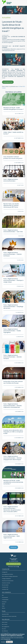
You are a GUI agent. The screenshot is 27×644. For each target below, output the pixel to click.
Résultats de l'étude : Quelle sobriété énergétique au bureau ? (13, 108)
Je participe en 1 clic (8, 82)
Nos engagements (6, 627)
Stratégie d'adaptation (6, 579)
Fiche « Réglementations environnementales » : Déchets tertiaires (13, 357)
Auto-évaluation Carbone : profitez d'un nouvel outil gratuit (13, 158)
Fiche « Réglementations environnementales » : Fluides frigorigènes (12, 331)
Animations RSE (5, 589)
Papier (3, 606)
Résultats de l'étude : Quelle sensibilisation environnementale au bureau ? (13, 482)
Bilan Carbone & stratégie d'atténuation (10, 576)
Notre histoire (5, 622)
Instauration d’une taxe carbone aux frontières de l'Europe (13, 382)
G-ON (20, 86)
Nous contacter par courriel (13, 564)
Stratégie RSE (5, 572)
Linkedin (18, 567)
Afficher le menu (23, 3)
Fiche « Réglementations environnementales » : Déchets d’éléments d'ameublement (13, 406)
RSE (3, 595)
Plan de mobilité (5, 585)
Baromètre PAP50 (5, 614)
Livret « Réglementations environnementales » (11, 180)
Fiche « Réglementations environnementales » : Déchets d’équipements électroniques (13, 458)
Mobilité (4, 604)
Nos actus (4, 629)
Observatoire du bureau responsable (9, 616)
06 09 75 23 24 (15, 561)
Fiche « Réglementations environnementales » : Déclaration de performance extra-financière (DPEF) (12, 509)
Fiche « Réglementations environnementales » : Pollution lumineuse (13, 254)
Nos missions (5, 625)
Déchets (4, 608)
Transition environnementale (8, 581)
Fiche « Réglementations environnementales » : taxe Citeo (13, 231)
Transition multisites (6, 583)
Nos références (5, 631)
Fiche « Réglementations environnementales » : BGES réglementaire (12, 536)
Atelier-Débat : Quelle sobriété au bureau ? (13, 133)
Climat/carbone (5, 600)
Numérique (4, 602)
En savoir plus (7, 639)
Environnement (5, 598)
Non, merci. (9, 642)
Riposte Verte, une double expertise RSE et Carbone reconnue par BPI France (11, 205)
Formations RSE (5, 587)
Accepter (3, 642)
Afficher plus (13, 547)
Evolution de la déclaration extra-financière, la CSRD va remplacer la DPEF (13, 432)
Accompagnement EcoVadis (8, 574)
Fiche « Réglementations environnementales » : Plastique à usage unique (13, 280)
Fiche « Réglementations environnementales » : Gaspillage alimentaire (13, 307)
